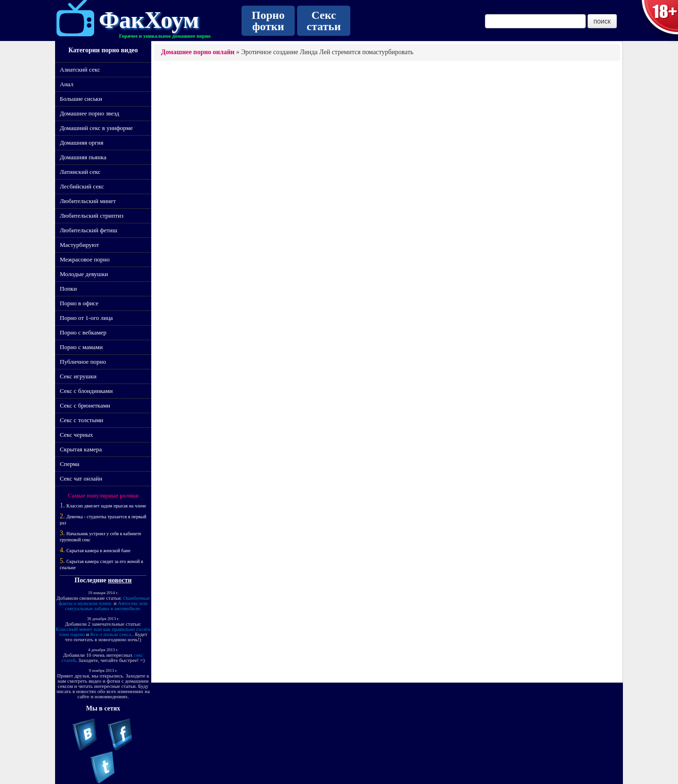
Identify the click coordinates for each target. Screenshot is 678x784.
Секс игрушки (78, 376)
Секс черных (77, 435)
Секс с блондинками (86, 391)
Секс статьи (323, 21)
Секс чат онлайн (81, 478)
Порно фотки (268, 21)
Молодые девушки (84, 274)
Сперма (70, 464)
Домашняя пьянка (83, 157)
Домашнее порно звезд (89, 113)
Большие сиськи (81, 99)
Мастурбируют (79, 245)
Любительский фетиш (89, 230)
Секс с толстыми (81, 420)
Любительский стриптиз (92, 216)
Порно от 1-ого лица (86, 318)
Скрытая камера (81, 449)
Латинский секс (80, 172)
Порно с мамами (81, 347)
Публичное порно (83, 362)
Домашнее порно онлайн (198, 52)
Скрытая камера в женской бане (98, 551)
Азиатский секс (80, 69)
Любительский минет (88, 201)
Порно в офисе (79, 303)
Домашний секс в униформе (96, 128)
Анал (67, 84)
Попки (68, 289)
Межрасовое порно (85, 259)
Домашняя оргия (81, 143)
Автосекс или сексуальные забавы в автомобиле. (106, 606)
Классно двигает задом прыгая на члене (106, 506)
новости (120, 580)
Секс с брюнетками (85, 405)
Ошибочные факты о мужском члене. (105, 600)
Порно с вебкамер (83, 332)
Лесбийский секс (82, 186)
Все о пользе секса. (112, 634)
